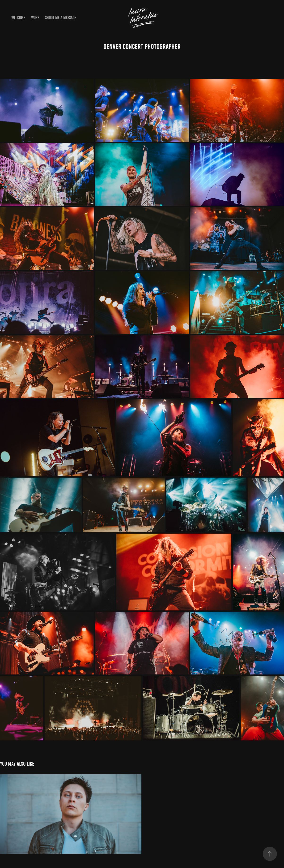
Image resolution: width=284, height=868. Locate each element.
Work (35, 18)
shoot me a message (61, 18)
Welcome (18, 18)
